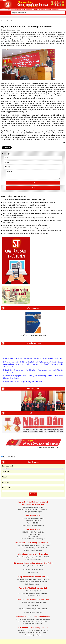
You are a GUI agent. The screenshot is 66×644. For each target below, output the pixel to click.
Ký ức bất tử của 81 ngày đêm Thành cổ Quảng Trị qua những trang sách (26, 228)
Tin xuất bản (11, 21)
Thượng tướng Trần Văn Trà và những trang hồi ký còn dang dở (23, 205)
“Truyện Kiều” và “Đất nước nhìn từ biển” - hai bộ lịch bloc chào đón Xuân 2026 (28, 218)
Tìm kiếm (33, 494)
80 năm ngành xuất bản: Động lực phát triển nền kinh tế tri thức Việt (24, 225)
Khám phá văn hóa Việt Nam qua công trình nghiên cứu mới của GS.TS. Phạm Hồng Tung (32, 210)
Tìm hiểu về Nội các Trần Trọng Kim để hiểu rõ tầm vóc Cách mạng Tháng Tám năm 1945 (32, 230)
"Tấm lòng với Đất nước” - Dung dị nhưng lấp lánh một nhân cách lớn (25, 233)
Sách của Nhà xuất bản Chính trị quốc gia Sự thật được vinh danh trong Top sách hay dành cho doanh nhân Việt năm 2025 (32, 214)
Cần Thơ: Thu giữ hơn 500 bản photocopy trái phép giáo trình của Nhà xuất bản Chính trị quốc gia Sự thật (31, 221)
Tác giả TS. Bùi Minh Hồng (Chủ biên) (33, 335)
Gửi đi (33, 183)
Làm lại (33, 188)
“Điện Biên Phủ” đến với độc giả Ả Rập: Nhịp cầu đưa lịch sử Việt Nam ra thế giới (29, 202)
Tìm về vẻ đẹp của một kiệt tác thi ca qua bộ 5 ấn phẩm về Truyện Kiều (25, 208)
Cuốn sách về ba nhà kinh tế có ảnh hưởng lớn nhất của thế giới (23, 200)
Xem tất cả (21, 196)
